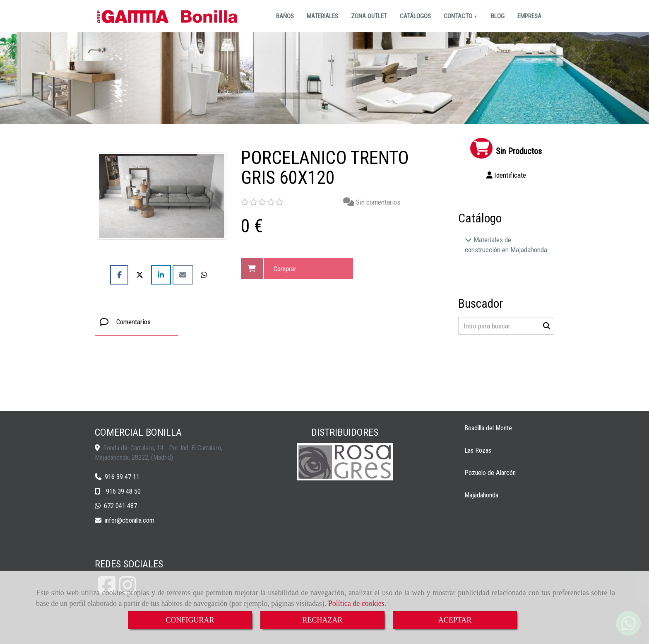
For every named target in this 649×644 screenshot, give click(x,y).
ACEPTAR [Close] (455, 620)
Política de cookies (356, 603)
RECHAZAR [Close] (322, 620)
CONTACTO (461, 16)
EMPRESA (529, 16)
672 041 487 (120, 506)
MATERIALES (322, 16)
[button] (506, 175)
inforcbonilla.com (130, 520)
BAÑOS (285, 16)
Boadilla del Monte (488, 428)
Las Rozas (478, 450)
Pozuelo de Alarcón (490, 473)
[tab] (137, 322)
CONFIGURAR (190, 620)
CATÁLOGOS (415, 16)
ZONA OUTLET (369, 16)
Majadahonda (481, 495)
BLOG (498, 16)
